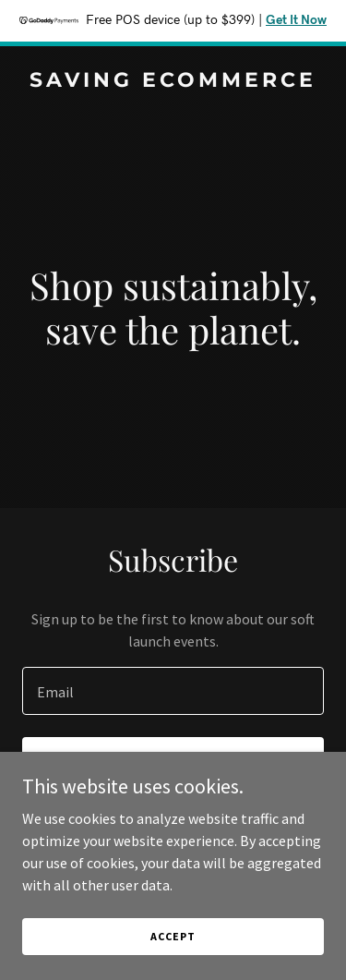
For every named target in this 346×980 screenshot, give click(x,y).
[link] (173, 81)
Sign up (173, 763)
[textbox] (173, 691)
